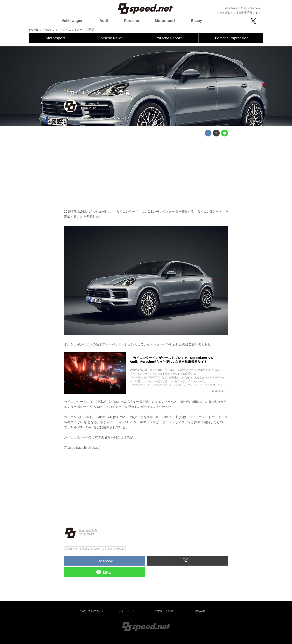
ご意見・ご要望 (164, 611)
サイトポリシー (128, 611)
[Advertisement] (146, 172)
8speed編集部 (90, 104)
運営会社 (200, 611)
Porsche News (110, 38)
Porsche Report (169, 38)
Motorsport (55, 38)
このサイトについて (92, 611)
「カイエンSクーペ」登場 (96, 92)
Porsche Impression (232, 38)
